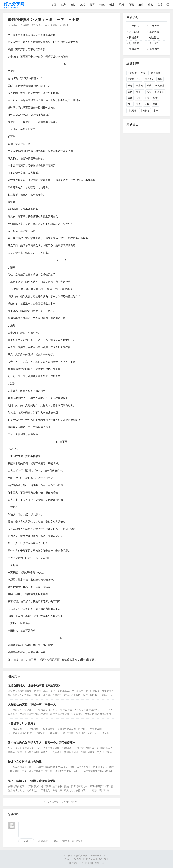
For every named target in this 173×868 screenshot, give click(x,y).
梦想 (160, 79)
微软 (130, 92)
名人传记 (154, 43)
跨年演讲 (156, 73)
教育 (92, 5)
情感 (102, 5)
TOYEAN (103, 859)
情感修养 (134, 38)
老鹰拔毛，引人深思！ (22, 724)
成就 (149, 86)
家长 (156, 111)
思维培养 (134, 43)
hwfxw (14, 25)
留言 (160, 5)
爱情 (147, 98)
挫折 (147, 104)
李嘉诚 (140, 86)
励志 (63, 5)
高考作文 (149, 79)
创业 (112, 5)
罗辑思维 (132, 73)
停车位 (140, 92)
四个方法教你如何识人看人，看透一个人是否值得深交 (42, 743)
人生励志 (134, 26)
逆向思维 (132, 111)
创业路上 (154, 38)
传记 (131, 5)
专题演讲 (134, 49)
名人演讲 (160, 86)
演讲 (141, 5)
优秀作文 (154, 49)
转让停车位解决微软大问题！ (26, 762)
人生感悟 (134, 32)
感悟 (83, 5)
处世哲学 (53, 25)
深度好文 (160, 92)
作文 (151, 5)
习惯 (138, 104)
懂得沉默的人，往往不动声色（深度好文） (35, 685)
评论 (28, 841)
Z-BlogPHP (82, 859)
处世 (73, 5)
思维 (122, 5)
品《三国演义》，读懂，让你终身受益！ (33, 781)
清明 (155, 104)
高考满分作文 (134, 79)
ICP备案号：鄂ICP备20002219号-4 (86, 863)
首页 (54, 5)
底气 (149, 92)
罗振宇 (144, 73)
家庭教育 (154, 32)
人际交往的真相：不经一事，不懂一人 (32, 705)
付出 (130, 104)
